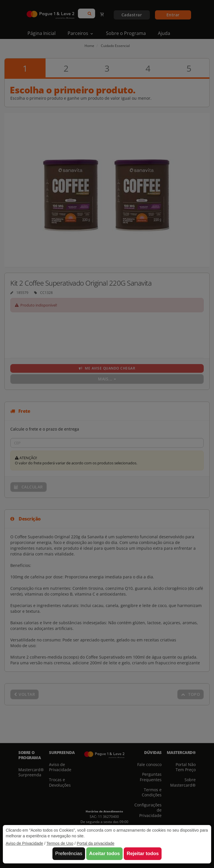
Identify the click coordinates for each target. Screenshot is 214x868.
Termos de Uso (60, 843)
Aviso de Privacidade (24, 843)
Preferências (69, 854)
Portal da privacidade (96, 843)
